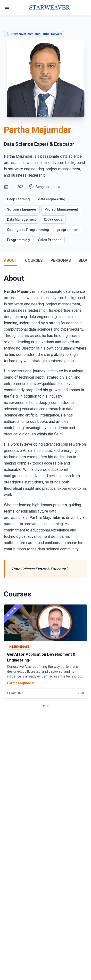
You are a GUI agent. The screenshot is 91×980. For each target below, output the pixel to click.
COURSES (34, 260)
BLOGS (85, 260)
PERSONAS (61, 260)
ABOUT (11, 260)
